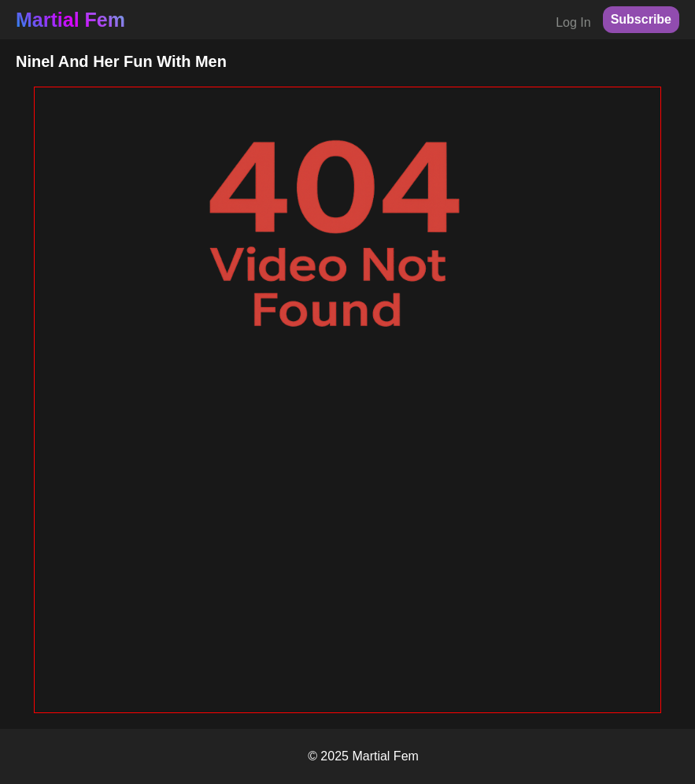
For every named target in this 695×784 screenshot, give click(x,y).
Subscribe (641, 19)
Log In (573, 22)
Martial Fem (70, 20)
